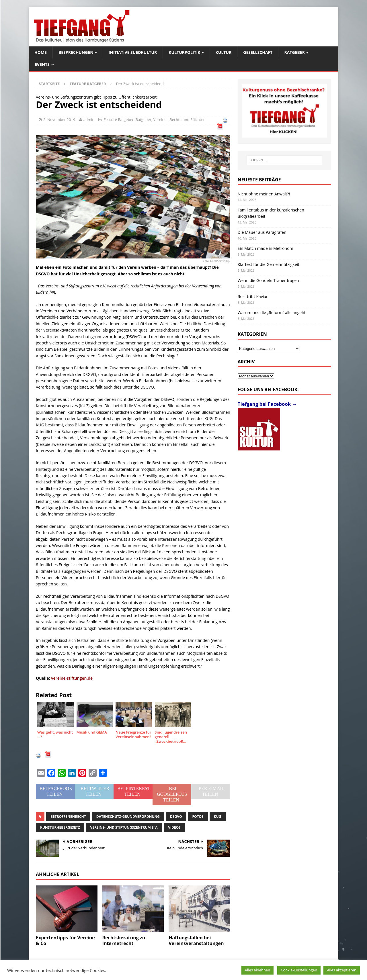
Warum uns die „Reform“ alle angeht (272, 312)
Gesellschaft (258, 52)
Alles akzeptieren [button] (342, 970)
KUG (218, 817)
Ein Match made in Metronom (266, 248)
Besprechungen (76, 52)
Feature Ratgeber (119, 119)
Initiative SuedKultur (133, 52)
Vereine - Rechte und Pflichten (179, 119)
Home (41, 52)
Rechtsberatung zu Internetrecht (124, 941)
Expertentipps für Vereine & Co (65, 941)
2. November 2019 (59, 119)
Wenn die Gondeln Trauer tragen (268, 280)
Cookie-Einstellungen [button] (299, 970)
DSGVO (176, 817)
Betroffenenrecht (68, 817)
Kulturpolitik (184, 52)
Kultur (224, 52)
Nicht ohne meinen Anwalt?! (264, 194)
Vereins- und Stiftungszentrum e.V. (124, 827)
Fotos (198, 817)
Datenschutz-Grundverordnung (128, 817)
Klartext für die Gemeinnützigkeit (269, 264)
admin (89, 119)
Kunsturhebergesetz (60, 827)
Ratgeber (294, 52)
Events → (45, 64)
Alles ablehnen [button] (258, 970)
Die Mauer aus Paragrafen (262, 232)
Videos (174, 827)
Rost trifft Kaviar (253, 296)
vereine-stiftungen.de (72, 678)
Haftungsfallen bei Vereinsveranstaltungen (196, 941)
